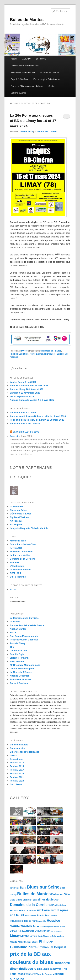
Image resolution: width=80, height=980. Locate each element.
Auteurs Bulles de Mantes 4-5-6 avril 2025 (32, 400)
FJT (39, 910)
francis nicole (31, 916)
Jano (36, 926)
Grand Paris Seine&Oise (23, 544)
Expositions (16, 759)
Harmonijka (41, 921)
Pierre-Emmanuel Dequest (42, 354)
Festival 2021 (17, 777)
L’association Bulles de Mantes (25, 66)
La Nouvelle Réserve (21, 672)
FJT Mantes (16, 548)
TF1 (12, 647)
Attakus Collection (20, 676)
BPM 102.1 (15, 573)
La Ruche (15, 622)
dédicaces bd (47, 351)
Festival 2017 (17, 770)
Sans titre (15, 436)
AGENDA (27, 59)
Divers (24, 351)
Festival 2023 (17, 781)
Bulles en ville (17, 748)
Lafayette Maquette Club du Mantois (29, 528)
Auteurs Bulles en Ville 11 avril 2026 (29, 386)
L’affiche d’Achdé (18, 93)
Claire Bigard (23, 900)
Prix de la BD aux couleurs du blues (27, 86)
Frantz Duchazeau (48, 915)
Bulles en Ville (61, 894)
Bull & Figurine (18, 577)
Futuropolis (17, 921)
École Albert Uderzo (50, 72)
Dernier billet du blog (26, 432)
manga (58, 351)
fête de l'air (30, 921)
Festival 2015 (17, 766)
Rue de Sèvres (53, 969)
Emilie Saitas (59, 905)
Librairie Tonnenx (19, 658)
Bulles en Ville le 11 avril (23, 413)
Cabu (13, 900)
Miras (21, 942)
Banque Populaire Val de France (27, 625)
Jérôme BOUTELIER (47, 131)
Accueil (14, 59)
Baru (23, 888)
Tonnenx (14, 562)
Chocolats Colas (19, 650)
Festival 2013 (17, 763)
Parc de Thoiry (18, 643)
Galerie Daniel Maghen (22, 669)
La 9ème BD (16, 506)
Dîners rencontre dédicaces (25, 752)
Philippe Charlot (31, 942)
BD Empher (16, 524)
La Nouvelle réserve (20, 570)
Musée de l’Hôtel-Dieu (21, 551)
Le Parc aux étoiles (20, 555)
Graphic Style (17, 654)
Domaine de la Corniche (23, 559)
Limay (15, 936)
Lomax (25, 936)
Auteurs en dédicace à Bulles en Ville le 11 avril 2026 (38, 416)
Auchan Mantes (18, 629)
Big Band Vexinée (19, 517)
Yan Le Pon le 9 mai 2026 (23, 382)
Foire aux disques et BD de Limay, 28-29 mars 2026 (37, 420)
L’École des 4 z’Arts (20, 514)
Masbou (60, 936)
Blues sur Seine (18, 510)
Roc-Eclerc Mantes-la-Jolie (24, 636)
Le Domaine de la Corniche (24, 618)
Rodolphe (39, 969)
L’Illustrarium (17, 566)
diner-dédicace (48, 900)
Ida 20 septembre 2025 (22, 396)
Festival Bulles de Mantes (23, 911)
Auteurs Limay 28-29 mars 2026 (26, 389)
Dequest (34, 900)
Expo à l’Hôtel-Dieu (20, 79)
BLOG (13, 589)
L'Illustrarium (42, 931)
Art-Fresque (16, 521)
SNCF (13, 633)
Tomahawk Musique (20, 679)
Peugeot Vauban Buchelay (24, 640)
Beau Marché (17, 661)
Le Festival (41, 59)
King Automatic (26, 931)
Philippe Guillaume (19, 354)
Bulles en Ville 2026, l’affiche (25, 423)
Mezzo (14, 942)
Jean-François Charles (49, 927)
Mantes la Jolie (18, 541)
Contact (52, 86)
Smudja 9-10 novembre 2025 (25, 393)
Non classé (16, 784)
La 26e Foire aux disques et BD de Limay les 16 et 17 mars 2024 (33, 121)
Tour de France (44, 974)
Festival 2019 (17, 774)
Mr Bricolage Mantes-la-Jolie (25, 665)
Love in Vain (36, 936)
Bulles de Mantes (27, 20)
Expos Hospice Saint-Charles (47, 79)
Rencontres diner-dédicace (23, 72)
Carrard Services (19, 683)
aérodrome (15, 888)
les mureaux (56, 931)
